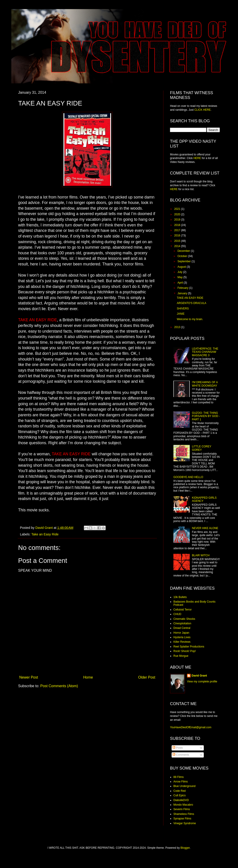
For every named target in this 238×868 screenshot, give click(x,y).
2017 (178, 230)
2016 (178, 235)
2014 (178, 246)
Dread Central (182, 628)
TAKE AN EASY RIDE (190, 298)
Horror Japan (181, 633)
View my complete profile (202, 682)
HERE (197, 158)
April (181, 283)
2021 (178, 209)
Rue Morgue (181, 656)
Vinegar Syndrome (185, 823)
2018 (178, 225)
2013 (178, 327)
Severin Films (182, 809)
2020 (178, 214)
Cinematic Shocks (184, 619)
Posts (178, 748)
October (183, 256)
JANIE (181, 314)
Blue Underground (184, 786)
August (182, 267)
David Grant (199, 676)
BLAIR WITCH (201, 555)
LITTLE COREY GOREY (202, 448)
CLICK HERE (202, 110)
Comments (181, 755)
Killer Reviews (182, 642)
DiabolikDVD (181, 800)
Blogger (185, 848)
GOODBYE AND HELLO (188, 477)
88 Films (178, 777)
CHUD (177, 614)
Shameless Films (184, 814)
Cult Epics (180, 795)
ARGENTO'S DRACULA (192, 303)
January (183, 293)
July (180, 272)
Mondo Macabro (183, 805)
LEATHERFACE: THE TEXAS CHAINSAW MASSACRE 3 (205, 352)
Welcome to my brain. (190, 319)
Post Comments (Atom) (59, 686)
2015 (178, 241)
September (185, 261)
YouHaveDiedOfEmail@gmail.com (191, 727)
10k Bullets (180, 597)
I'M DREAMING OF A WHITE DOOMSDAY (205, 384)
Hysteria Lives (182, 637)
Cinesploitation (182, 623)
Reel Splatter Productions (189, 647)
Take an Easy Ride (45, 534)
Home (88, 677)
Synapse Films (182, 819)
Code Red (180, 791)
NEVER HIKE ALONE (205, 528)
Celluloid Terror (182, 610)
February (183, 288)
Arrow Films (181, 782)
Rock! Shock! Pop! (185, 651)
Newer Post (29, 677)
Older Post (147, 677)
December (184, 251)
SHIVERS (183, 309)
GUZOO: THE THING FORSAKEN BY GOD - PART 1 (206, 416)
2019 (178, 220)
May (180, 277)
